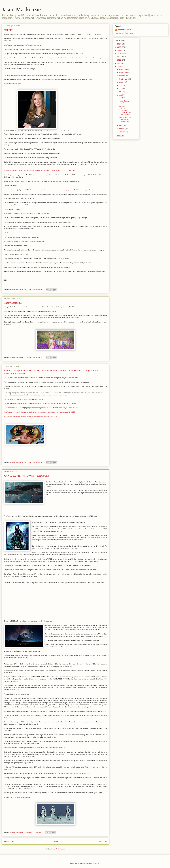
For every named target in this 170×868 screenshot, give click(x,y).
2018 (119, 63)
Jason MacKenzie (124, 30)
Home (56, 841)
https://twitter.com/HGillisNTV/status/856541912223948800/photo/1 (27, 213)
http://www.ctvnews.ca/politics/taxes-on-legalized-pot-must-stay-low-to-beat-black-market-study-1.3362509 (40, 412)
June (121, 89)
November (123, 72)
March (122, 125)
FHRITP (8, 30)
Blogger (97, 863)
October (122, 76)
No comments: (38, 290)
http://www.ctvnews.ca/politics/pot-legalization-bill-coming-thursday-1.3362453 (30, 416)
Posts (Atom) (60, 849)
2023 (119, 47)
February (123, 129)
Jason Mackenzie (21, 9)
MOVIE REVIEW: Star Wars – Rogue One (26, 476)
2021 (119, 54)
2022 (119, 50)
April (121, 95)
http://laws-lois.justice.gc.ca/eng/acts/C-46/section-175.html (24, 241)
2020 (119, 57)
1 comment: (38, 832)
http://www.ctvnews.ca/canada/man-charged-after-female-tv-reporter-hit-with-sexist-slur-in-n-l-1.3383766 (39, 171)
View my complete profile (124, 33)
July (121, 85)
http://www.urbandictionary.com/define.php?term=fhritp (22, 45)
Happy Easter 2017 (14, 303)
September (123, 79)
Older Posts (102, 841)
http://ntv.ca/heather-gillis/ (12, 84)
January (122, 132)
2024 (119, 44)
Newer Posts (9, 841)
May (121, 92)
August (122, 82)
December (123, 69)
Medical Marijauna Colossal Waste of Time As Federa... (125, 110)
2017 (119, 66)
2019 (119, 60)
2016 (119, 136)
